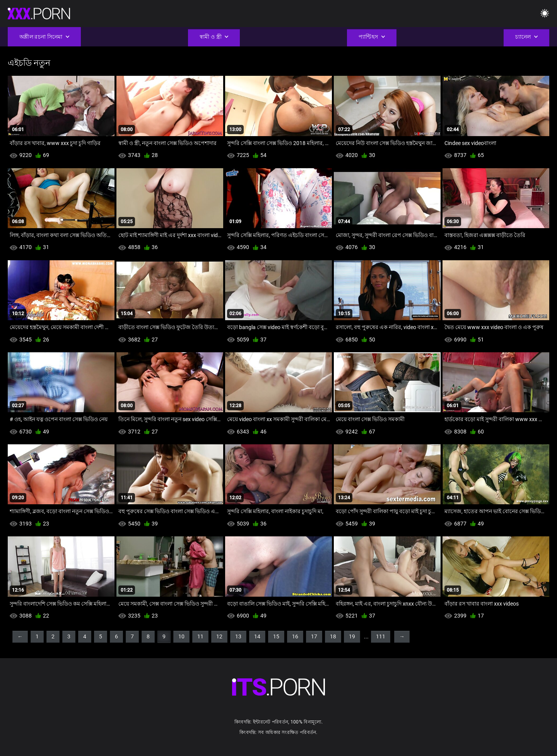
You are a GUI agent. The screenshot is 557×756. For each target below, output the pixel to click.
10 (181, 637)
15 (276, 637)
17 (314, 637)
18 (333, 637)
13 (238, 637)
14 (257, 637)
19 (352, 637)
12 (219, 637)
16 (295, 637)
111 (381, 637)
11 (200, 637)
